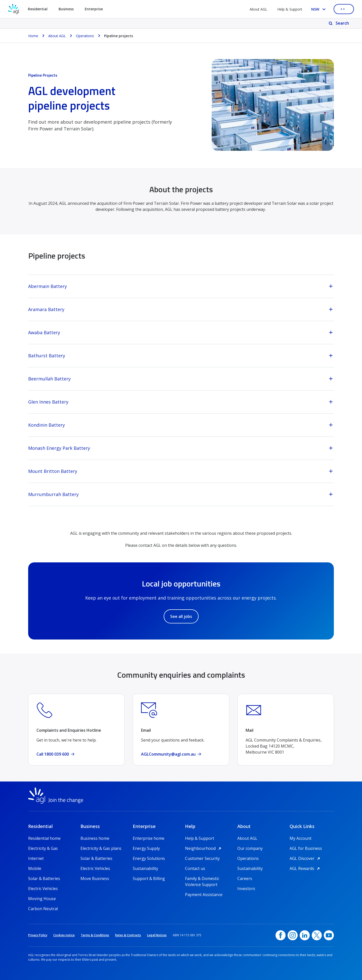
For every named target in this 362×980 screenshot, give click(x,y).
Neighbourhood (204, 848)
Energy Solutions (149, 858)
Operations (248, 858)
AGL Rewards (305, 868)
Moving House (42, 899)
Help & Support (290, 9)
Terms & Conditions (95, 935)
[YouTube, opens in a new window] (329, 935)
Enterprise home (149, 838)
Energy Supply (146, 848)
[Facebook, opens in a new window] (281, 935)
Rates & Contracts (128, 935)
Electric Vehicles (43, 889)
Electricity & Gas (43, 848)
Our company (250, 848)
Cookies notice (64, 935)
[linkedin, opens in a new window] (305, 935)
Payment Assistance (204, 895)
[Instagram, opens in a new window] (293, 935)
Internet (36, 858)
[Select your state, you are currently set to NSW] (319, 9)
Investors (246, 889)
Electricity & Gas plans (101, 848)
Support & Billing (149, 878)
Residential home (44, 838)
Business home (95, 838)
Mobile (35, 868)
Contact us (195, 868)
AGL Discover (306, 858)
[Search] (339, 23)
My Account (301, 838)
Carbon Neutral (43, 909)
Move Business (95, 878)
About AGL (258, 9)
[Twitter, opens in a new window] (317, 935)
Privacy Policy (38, 935)
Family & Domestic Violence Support (202, 879)
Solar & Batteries (44, 878)
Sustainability (145, 868)
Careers (245, 878)
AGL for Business (306, 848)
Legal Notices (157, 935)
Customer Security (202, 858)
